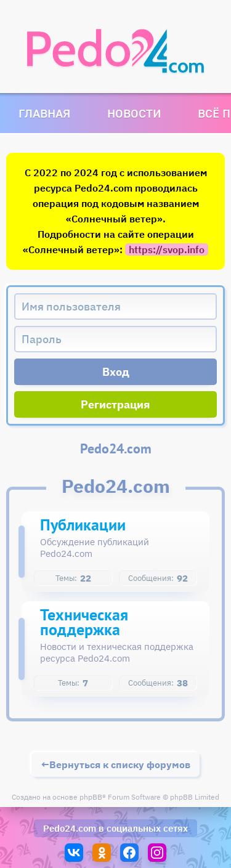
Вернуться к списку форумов (120, 765)
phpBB (91, 797)
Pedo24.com (70, 828)
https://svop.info (167, 249)
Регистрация (115, 404)
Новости (134, 113)
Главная (44, 113)
